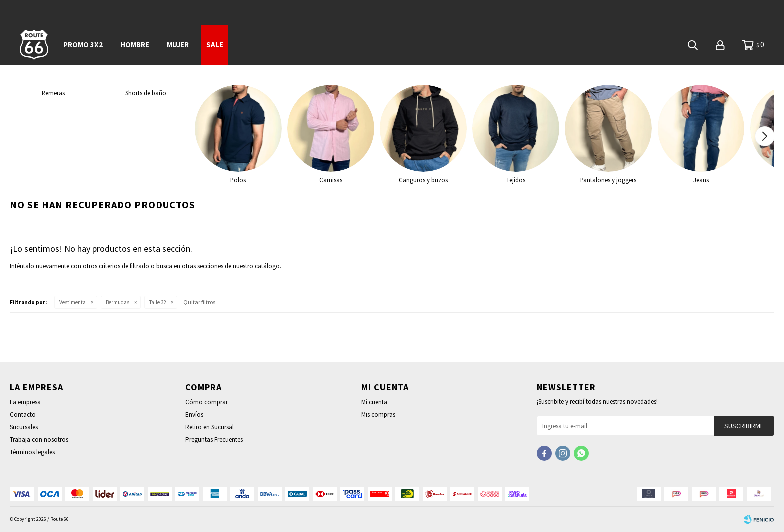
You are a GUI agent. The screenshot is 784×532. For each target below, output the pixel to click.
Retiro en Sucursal (210, 427)
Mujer (178, 45)
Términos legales (32, 452)
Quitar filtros (199, 302)
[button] (765, 136)
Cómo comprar (207, 402)
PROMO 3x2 (83, 45)
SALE (215, 45)
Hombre (135, 45)
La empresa (25, 402)
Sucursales (24, 427)
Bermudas (118, 302)
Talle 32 (158, 302)
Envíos (194, 415)
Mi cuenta (374, 402)
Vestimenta (73, 302)
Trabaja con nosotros (39, 440)
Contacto (23, 415)
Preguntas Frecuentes (214, 440)
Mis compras (378, 415)
